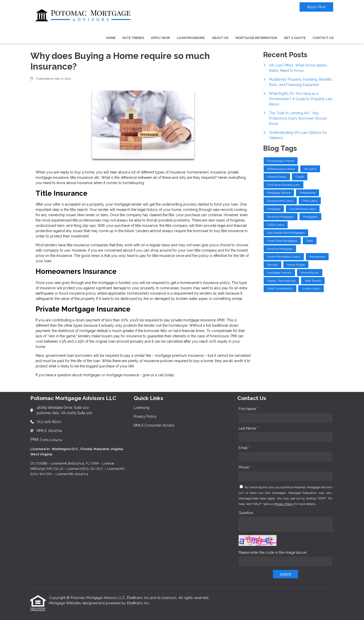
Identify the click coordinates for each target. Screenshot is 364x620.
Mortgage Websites (66, 603)
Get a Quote (295, 38)
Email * (244, 448)
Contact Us (323, 38)
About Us (220, 38)
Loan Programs (191, 38)
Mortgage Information (256, 38)
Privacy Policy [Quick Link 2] (145, 416)
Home (111, 38)
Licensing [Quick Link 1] (142, 408)
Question (246, 513)
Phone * (245, 467)
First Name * (248, 409)
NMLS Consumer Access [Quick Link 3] (154, 425)
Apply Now (316, 7)
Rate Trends (133, 38)
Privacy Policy (284, 504)
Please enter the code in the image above (272, 552)
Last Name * (248, 428)
